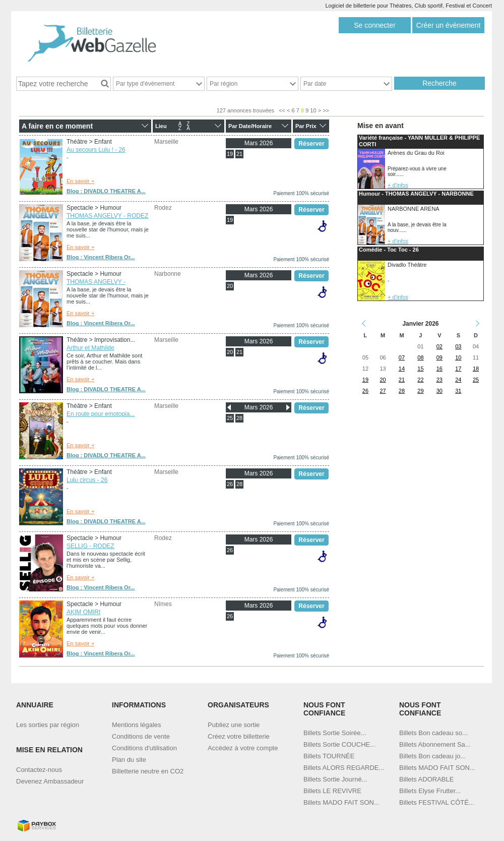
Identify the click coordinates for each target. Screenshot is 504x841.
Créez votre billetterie (239, 736)
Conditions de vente (141, 736)
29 (420, 391)
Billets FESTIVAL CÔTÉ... (437, 802)
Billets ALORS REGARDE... (344, 768)
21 (239, 154)
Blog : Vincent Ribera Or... (101, 257)
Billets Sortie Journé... (335, 779)
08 (420, 357)
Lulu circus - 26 (87, 480)
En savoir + (80, 181)
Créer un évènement (449, 25)
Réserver (311, 144)
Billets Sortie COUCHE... (339, 744)
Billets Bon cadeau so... (433, 733)
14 (402, 369)
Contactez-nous (39, 770)
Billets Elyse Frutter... (430, 791)
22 (420, 380)
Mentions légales (137, 725)
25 (230, 418)
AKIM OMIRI (83, 612)
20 (230, 286)
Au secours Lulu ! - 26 (96, 150)
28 (239, 418)
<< (282, 110)
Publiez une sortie (234, 725)
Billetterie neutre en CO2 (148, 771)
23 (439, 380)
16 (439, 369)
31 (458, 391)
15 (420, 369)
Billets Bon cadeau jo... (432, 756)
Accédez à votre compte (243, 748)
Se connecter (375, 25)
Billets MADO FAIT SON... (341, 802)
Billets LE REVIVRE (332, 791)
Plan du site (129, 760)
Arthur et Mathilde (90, 348)
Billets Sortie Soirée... (335, 733)
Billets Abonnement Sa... (435, 744)
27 (383, 391)
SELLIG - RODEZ (90, 546)
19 (230, 154)
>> (326, 110)
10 (313, 110)
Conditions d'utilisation (144, 748)
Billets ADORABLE (426, 779)
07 (402, 357)
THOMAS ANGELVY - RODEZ (107, 216)
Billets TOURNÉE (329, 756)
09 (439, 357)
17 (458, 369)
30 (439, 391)
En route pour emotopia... (101, 414)
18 (476, 369)
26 (230, 484)
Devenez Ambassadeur (50, 781)
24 (458, 380)
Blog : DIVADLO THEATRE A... (106, 191)
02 (439, 346)
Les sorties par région (48, 725)
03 (458, 346)
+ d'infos (398, 185)
